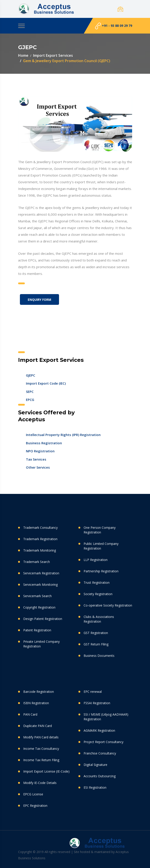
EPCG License (33, 794)
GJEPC (31, 375)
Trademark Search (37, 562)
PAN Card (30, 714)
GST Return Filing (96, 644)
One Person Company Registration (100, 530)
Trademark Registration (40, 539)
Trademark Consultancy (40, 528)
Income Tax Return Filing (41, 760)
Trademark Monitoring (40, 550)
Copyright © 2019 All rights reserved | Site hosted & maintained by (67, 852)
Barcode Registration (39, 692)
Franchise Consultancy (100, 753)
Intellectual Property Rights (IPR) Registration (63, 435)
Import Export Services (53, 55)
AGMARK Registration (99, 730)
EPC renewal (93, 692)
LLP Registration (96, 560)
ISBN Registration (36, 703)
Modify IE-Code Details (40, 783)
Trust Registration (97, 583)
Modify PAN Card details (41, 737)
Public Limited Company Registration (101, 546)
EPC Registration (35, 806)
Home (23, 55)
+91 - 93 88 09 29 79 (114, 26)
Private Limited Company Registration (41, 644)
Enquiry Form (39, 300)
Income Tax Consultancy (41, 749)
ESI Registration (95, 787)
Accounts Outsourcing (100, 776)
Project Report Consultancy (104, 742)
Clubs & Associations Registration (99, 619)
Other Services (38, 467)
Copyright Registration (39, 607)
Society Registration (98, 594)
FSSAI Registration (97, 703)
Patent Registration (37, 630)
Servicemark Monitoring (40, 585)
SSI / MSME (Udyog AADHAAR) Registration (106, 717)
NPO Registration (40, 451)
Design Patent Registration (43, 619)
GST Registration (96, 633)
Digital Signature (95, 765)
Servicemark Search (37, 596)
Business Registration (44, 443)
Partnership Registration (101, 571)
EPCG (30, 400)
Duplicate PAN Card (38, 726)
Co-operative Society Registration (108, 605)
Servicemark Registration (41, 573)
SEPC (30, 392)
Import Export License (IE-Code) (46, 771)
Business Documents (99, 656)
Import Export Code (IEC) (46, 383)
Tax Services (36, 459)
